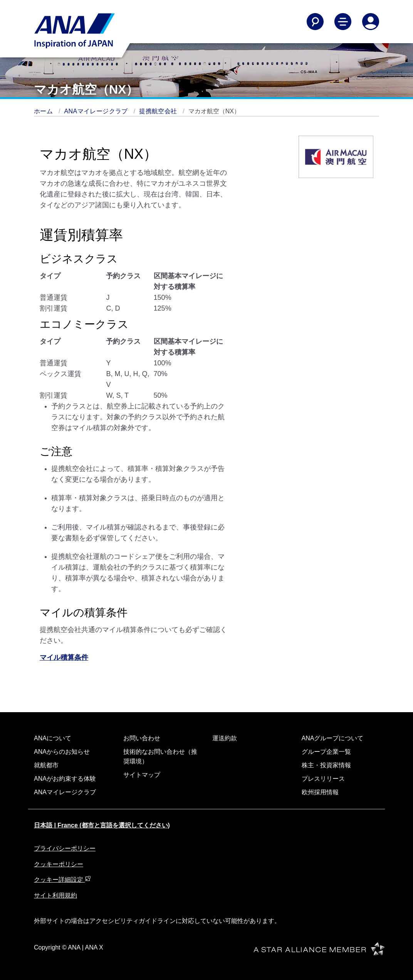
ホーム (44, 111)
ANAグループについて (333, 738)
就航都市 (46, 765)
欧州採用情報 (320, 792)
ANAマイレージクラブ (97, 111)
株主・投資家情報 (326, 765)
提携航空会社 (159, 111)
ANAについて (53, 738)
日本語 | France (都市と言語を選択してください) (102, 825)
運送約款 (225, 738)
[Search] (315, 22)
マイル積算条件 (64, 657)
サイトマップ (142, 775)
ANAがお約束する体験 (65, 779)
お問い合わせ (142, 738)
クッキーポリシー (59, 864)
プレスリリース (323, 779)
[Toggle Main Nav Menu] (343, 22)
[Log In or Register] (371, 22)
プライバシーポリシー (65, 848)
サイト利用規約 (55, 895)
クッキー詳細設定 (62, 880)
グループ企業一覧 (326, 752)
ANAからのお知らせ (62, 752)
